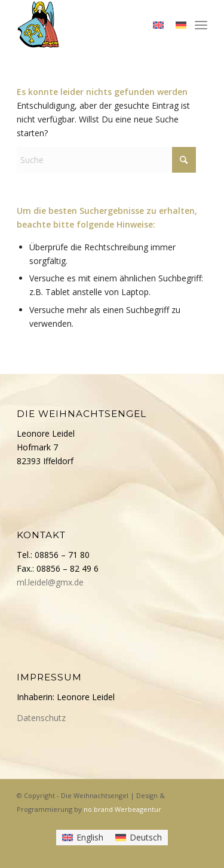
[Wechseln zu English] (83, 838)
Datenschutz (41, 718)
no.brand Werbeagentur (122, 809)
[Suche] (106, 160)
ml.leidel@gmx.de (50, 582)
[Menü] (201, 24)
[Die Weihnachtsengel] (93, 24)
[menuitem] (201, 24)
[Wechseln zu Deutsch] (139, 838)
